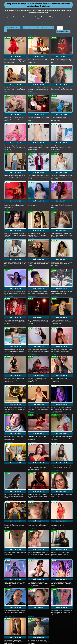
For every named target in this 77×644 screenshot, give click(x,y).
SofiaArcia (30, 309)
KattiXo (53, 35)
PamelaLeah (31, 117)
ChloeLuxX (54, 90)
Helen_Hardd (31, 281)
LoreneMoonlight (32, 90)
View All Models (10, 28)
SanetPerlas (54, 117)
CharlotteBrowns (32, 336)
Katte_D (30, 62)
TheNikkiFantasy (9, 90)
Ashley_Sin (8, 445)
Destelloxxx (31, 473)
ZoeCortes (7, 62)
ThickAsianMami (9, 473)
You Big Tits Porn (44, 23)
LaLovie (53, 555)
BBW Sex (33, 23)
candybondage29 (55, 172)
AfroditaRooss (55, 226)
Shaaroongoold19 (32, 445)
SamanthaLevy (32, 35)
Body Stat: (15, 55)
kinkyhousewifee (55, 473)
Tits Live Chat (22, 23)
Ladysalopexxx (9, 418)
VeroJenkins (31, 391)
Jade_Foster (8, 254)
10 (43, 28)
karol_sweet (54, 418)
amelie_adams (55, 391)
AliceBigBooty (55, 145)
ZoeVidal (53, 500)
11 (46, 28)
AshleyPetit (8, 391)
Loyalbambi (54, 254)
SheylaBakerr (8, 35)
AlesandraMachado (10, 582)
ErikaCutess (8, 555)
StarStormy (31, 582)
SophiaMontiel (8, 145)
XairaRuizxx (31, 172)
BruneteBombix (32, 500)
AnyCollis (53, 528)
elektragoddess (32, 418)
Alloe (6, 500)
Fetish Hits (38, 641)
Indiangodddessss (56, 445)
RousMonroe (8, 200)
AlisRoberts (54, 309)
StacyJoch (54, 62)
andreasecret (54, 281)
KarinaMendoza (32, 145)
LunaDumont (8, 226)
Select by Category (63, 31)
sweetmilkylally (9, 309)
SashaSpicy (54, 336)
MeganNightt (31, 226)
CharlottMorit (54, 364)
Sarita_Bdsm (8, 172)
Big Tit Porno (10, 23)
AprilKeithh (8, 336)
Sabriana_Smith (32, 254)
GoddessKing (8, 528)
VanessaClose (31, 528)
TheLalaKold (8, 364)
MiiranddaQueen (9, 281)
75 (52, 28)
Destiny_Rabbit (32, 555)
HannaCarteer (31, 200)
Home (60, 28)
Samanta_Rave (32, 364)
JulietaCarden (8, 117)
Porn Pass (56, 23)
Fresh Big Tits (67, 23)
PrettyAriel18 (54, 200)
